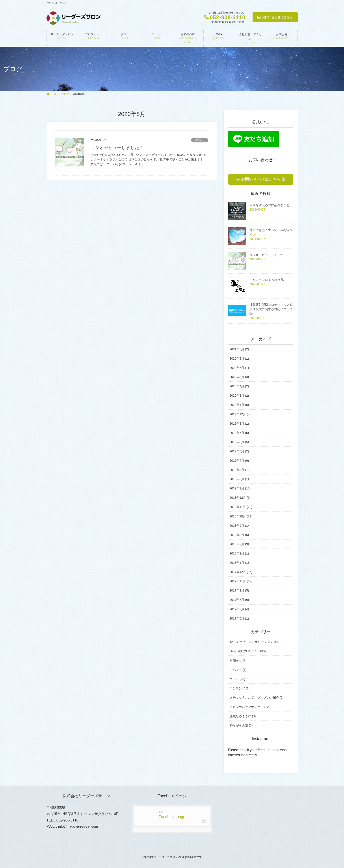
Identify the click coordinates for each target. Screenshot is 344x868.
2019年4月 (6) (239, 461)
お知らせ (200, 140)
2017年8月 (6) (239, 600)
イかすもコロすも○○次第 (267, 280)
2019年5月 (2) (239, 452)
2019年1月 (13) (240, 489)
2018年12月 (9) (240, 498)
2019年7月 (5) (239, 433)
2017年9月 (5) (239, 591)
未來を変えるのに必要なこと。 (271, 205)
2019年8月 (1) (239, 424)
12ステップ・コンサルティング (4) (254, 642)
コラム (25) (237, 679)
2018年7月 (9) (239, 544)
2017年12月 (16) (241, 572)
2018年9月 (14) (240, 526)
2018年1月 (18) (240, 563)
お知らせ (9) (238, 661)
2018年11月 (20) (241, 507)
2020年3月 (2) (239, 396)
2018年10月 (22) (241, 516)
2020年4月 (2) (239, 386)
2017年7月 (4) (239, 609)
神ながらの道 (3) (241, 726)
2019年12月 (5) (240, 414)
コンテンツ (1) (240, 688)
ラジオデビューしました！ (117, 147)
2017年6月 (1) (239, 618)
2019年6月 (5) (239, 442)
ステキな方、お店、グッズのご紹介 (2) (257, 698)
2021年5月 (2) (239, 349)
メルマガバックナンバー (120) (251, 707)
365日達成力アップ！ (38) (248, 651)
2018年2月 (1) (239, 554)
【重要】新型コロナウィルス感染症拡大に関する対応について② (271, 309)
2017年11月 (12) (241, 581)
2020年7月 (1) (239, 368)
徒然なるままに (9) (243, 716)
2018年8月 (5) (239, 535)
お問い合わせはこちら (277, 17)
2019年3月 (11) (240, 470)
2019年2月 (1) (239, 479)
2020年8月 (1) (239, 359)
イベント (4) (238, 670)
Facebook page (172, 817)
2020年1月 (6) (239, 405)
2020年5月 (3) (239, 377)
